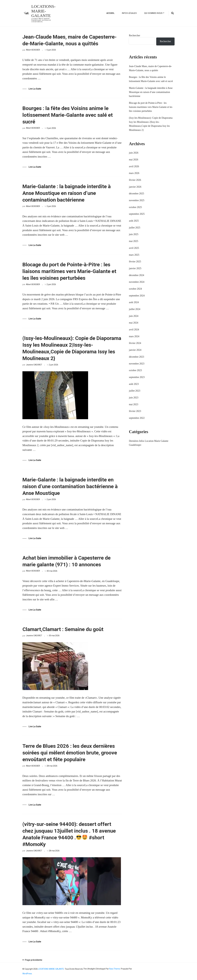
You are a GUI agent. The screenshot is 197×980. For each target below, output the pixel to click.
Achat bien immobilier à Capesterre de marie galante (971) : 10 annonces (66, 561)
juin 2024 (134, 316)
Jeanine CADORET (34, 365)
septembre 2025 (137, 214)
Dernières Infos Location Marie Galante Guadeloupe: (149, 443)
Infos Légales (129, 13)
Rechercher (134, 35)
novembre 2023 (137, 364)
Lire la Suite (35, 89)
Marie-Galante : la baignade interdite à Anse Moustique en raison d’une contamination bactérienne (67, 193)
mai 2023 (134, 404)
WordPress (27, 974)
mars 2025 (134, 255)
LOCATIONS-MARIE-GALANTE (43, 11)
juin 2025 (134, 234)
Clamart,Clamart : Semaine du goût (63, 629)
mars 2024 (134, 336)
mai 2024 (134, 323)
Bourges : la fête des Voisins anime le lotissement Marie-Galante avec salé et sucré (68, 115)
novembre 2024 (137, 282)
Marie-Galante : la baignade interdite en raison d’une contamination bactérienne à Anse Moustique (70, 486)
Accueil (110, 13)
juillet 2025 (135, 228)
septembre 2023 (137, 377)
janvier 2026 (135, 187)
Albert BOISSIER (33, 50)
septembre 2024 (137, 296)
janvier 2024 (135, 350)
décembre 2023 (136, 357)
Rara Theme (115, 969)
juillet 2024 (135, 309)
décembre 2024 (136, 275)
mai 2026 (134, 160)
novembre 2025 (137, 200)
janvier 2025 (135, 268)
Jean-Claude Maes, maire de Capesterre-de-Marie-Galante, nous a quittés (69, 40)
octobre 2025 (135, 207)
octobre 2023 (135, 370)
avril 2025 (134, 248)
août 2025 (134, 221)
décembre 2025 (136, 194)
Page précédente (32, 960)
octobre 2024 (135, 289)
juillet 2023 (135, 391)
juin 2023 (134, 398)
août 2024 (134, 302)
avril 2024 (134, 330)
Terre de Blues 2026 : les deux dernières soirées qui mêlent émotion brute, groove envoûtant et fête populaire (70, 753)
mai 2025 (134, 241)
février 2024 (135, 343)
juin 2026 (134, 153)
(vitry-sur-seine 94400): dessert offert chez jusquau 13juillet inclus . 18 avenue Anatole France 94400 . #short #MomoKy (69, 834)
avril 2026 (134, 166)
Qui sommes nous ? (154, 13)
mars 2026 (134, 173)
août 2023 (134, 384)
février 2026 (135, 180)
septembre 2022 (137, 418)
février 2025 (135, 262)
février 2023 (135, 411)
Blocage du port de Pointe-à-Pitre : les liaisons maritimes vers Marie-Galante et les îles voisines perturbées (69, 271)
